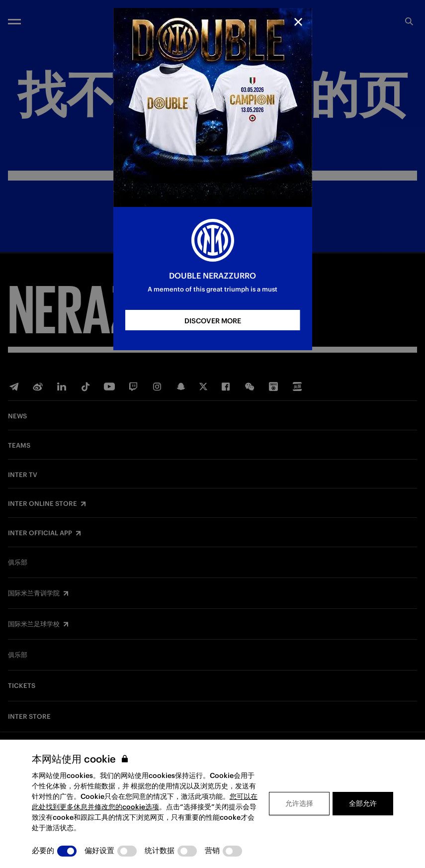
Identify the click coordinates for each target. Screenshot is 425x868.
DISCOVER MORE (213, 321)
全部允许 (363, 803)
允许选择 (299, 803)
